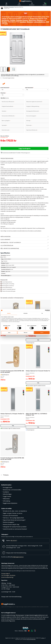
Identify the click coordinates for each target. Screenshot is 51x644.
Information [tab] (25, 313)
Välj (38, 340)
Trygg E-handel (7, 496)
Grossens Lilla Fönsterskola (10, 516)
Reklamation (6, 499)
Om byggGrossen (8, 487)
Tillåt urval (25, 333)
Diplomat (30, 22)
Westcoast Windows (36, 20)
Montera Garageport (9, 522)
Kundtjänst (6, 492)
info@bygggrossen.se (18, 557)
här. (18, 76)
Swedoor (23, 22)
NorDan (4, 22)
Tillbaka (5, 475)
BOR (48, 22)
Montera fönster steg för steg (11, 524)
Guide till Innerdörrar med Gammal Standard (15, 529)
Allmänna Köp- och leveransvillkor (12, 490)
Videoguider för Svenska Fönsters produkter (15, 527)
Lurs (6, 24)
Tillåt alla (42, 333)
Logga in (43, 638)
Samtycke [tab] (9, 313)
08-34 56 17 (12, 7)
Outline (13, 20)
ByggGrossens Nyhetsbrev (10, 503)
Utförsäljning (7, 501)
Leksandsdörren (40, 22)
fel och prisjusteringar (31, 639)
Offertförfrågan (7, 494)
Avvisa (9, 333)
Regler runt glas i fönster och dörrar (13, 513)
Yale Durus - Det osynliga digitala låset (13, 518)
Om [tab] (42, 313)
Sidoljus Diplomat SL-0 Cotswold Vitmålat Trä (38, 371)
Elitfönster (5, 20)
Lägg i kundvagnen (25, 148)
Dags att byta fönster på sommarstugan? (14, 520)
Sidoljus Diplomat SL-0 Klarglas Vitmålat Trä (12, 414)
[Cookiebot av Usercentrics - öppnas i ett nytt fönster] (44, 310)
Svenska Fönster (22, 20)
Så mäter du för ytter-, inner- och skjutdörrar (15, 511)
